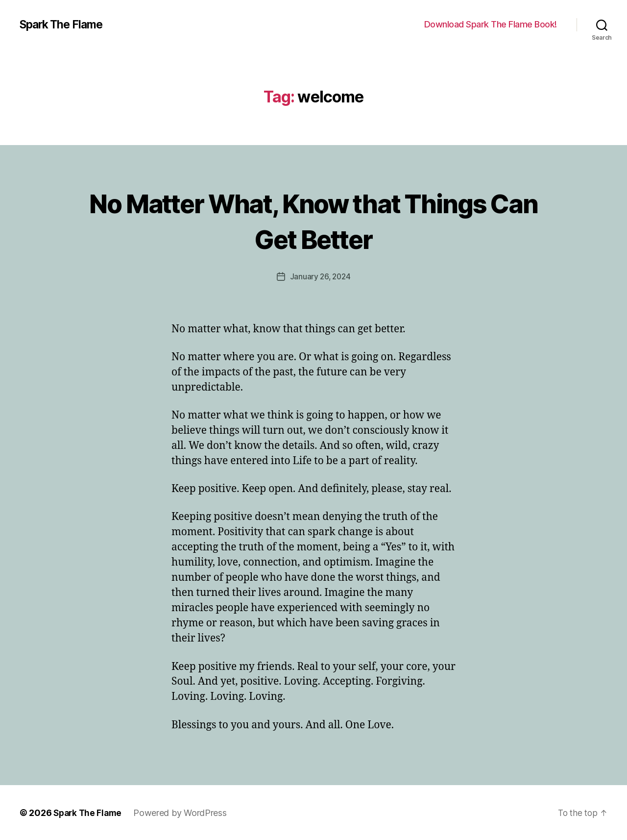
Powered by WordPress (183, 812)
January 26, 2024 (320, 276)
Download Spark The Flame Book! (491, 24)
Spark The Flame (64, 25)
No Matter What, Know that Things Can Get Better (314, 220)
